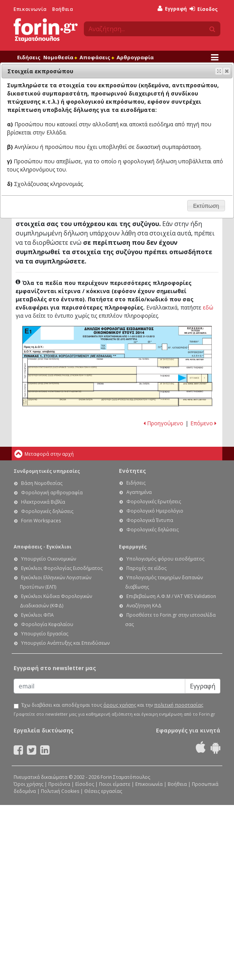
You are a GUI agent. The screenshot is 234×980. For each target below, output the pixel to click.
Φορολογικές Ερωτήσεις (154, 501)
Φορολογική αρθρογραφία (52, 493)
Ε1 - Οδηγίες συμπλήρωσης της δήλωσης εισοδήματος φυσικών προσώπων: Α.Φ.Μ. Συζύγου (195, 387)
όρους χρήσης (120, 705)
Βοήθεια (63, 9)
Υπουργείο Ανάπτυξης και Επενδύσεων (65, 643)
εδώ (208, 307)
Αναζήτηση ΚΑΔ (144, 606)
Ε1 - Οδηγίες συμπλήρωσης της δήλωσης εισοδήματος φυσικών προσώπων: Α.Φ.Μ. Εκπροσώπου (195, 402)
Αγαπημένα (139, 492)
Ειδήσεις (29, 57)
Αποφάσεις (97, 57)
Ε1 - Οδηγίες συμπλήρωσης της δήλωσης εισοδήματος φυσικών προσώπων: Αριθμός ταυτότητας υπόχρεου (168, 363)
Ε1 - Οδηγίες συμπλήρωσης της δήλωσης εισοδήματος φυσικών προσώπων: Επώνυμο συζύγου (61, 387)
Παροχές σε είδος (146, 568)
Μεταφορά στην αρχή (49, 454)
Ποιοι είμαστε (115, 784)
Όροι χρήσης (28, 784)
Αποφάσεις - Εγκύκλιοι (43, 547)
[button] (227, 71)
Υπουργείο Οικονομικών (49, 559)
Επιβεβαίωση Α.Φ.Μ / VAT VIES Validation (171, 596)
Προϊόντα (59, 784)
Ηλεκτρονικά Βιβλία (43, 502)
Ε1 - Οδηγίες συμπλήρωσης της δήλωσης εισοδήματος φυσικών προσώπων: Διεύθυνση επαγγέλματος (82, 371)
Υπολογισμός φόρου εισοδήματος (165, 559)
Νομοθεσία (60, 57)
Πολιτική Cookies (60, 791)
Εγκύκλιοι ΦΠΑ (37, 615)
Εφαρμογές (133, 547)
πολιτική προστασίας (179, 705)
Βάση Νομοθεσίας (42, 483)
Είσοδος (204, 9)
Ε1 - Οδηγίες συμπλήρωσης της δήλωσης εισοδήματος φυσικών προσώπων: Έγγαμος (198, 379)
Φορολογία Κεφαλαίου (47, 624)
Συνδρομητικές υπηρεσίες (47, 471)
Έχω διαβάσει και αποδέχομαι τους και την (112, 705)
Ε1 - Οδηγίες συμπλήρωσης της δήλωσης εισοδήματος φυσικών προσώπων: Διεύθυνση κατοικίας (82, 379)
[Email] (99, 686)
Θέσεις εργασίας (103, 791)
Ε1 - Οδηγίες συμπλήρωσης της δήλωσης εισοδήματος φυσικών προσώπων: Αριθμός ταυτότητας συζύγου (168, 387)
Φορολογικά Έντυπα (150, 520)
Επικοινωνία (30, 9)
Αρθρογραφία (135, 57)
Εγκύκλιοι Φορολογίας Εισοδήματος (62, 568)
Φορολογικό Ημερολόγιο (155, 511)
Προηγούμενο (163, 423)
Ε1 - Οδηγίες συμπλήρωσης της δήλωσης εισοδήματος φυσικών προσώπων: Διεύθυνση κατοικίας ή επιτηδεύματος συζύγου (94, 395)
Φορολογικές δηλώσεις (47, 511)
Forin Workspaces (41, 521)
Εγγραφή (172, 9)
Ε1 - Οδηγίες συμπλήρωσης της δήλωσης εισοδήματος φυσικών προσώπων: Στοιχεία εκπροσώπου (101, 402)
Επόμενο (203, 423)
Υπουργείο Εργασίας (45, 634)
